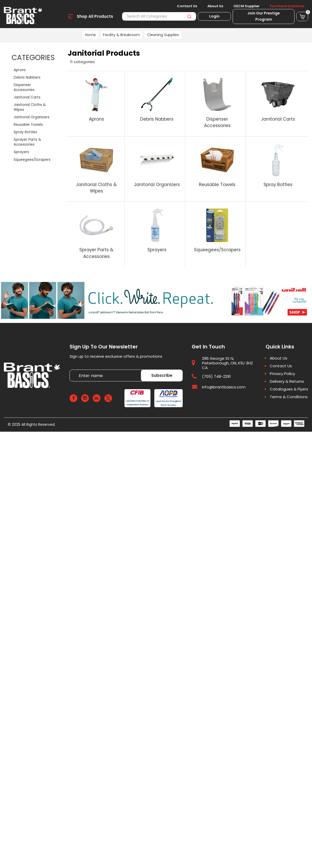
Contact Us (187, 6)
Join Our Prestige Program (264, 16)
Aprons (20, 70)
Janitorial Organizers (32, 117)
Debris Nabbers (27, 77)
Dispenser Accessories (24, 87)
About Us (215, 6)
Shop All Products (95, 16)
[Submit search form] (189, 16)
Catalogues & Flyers (289, 389)
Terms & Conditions (289, 397)
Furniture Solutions (287, 6)
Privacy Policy (282, 374)
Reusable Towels (28, 125)
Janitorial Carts (27, 97)
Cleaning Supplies (163, 35)
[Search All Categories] (159, 16)
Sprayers (21, 152)
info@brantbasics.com (224, 387)
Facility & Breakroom (121, 35)
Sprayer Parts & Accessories (27, 142)
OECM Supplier (247, 6)
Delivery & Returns (287, 381)
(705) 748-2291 (216, 376)
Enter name (71, 369)
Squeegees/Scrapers (32, 160)
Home (90, 35)
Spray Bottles (25, 132)
